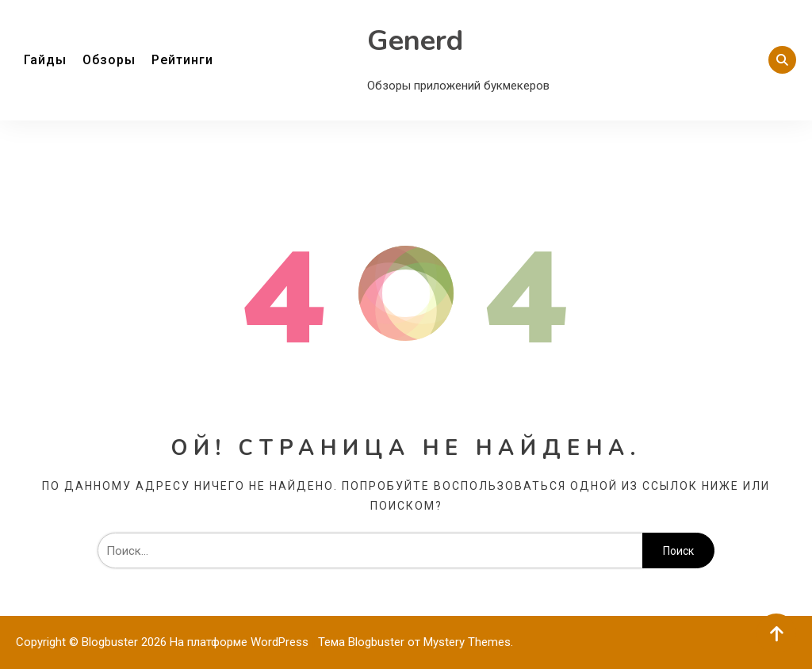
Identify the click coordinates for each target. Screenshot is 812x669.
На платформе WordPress (241, 642)
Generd (415, 41)
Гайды (45, 60)
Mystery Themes (467, 642)
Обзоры (109, 60)
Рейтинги (182, 60)
